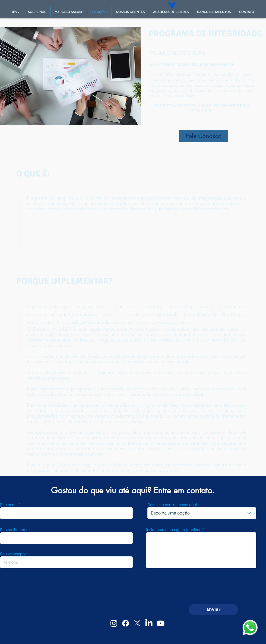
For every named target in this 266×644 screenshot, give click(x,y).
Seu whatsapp (12, 554)
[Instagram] (114, 623)
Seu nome (9, 505)
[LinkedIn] (149, 623)
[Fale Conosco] (204, 136)
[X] (137, 623)
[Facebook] (126, 623)
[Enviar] (213, 610)
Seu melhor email (15, 530)
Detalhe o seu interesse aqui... (174, 505)
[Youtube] (161, 623)
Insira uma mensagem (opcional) (175, 530)
